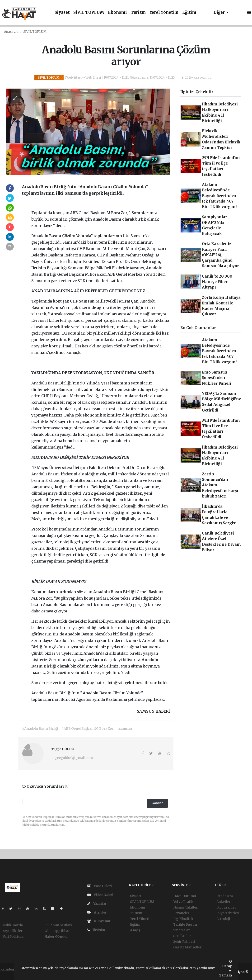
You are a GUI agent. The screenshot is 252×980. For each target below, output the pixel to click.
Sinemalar (182, 930)
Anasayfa (12, 32)
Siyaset (62, 12)
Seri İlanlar (182, 936)
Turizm (138, 12)
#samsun (125, 729)
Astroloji (223, 919)
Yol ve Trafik (183, 902)
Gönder (157, 803)
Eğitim (189, 12)
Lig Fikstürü (183, 919)
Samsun (94, 249)
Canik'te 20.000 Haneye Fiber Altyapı (217, 282)
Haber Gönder (56, 937)
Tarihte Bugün (185, 924)
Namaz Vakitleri (186, 907)
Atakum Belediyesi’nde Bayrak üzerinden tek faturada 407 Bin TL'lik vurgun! (219, 196)
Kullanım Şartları (58, 925)
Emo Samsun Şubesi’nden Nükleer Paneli (216, 378)
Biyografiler (226, 907)
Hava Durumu (185, 896)
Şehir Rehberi (184, 942)
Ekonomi (117, 12)
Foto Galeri (100, 886)
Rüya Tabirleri (228, 913)
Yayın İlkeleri (13, 931)
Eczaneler (181, 913)
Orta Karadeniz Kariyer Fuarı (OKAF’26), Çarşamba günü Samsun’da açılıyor (220, 255)
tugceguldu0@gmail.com (72, 758)
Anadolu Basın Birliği (115, 592)
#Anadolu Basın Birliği (40, 729)
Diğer (220, 12)
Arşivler (97, 912)
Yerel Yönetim (164, 12)
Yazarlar (97, 904)
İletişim (96, 930)
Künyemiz (99, 921)
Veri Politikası (14, 937)
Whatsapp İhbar (57, 931)
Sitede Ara (225, 896)
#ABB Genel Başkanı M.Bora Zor (87, 729)
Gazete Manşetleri (188, 947)
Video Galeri (100, 895)
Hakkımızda (13, 925)
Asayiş (135, 930)
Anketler (223, 902)
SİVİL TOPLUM (89, 12)
